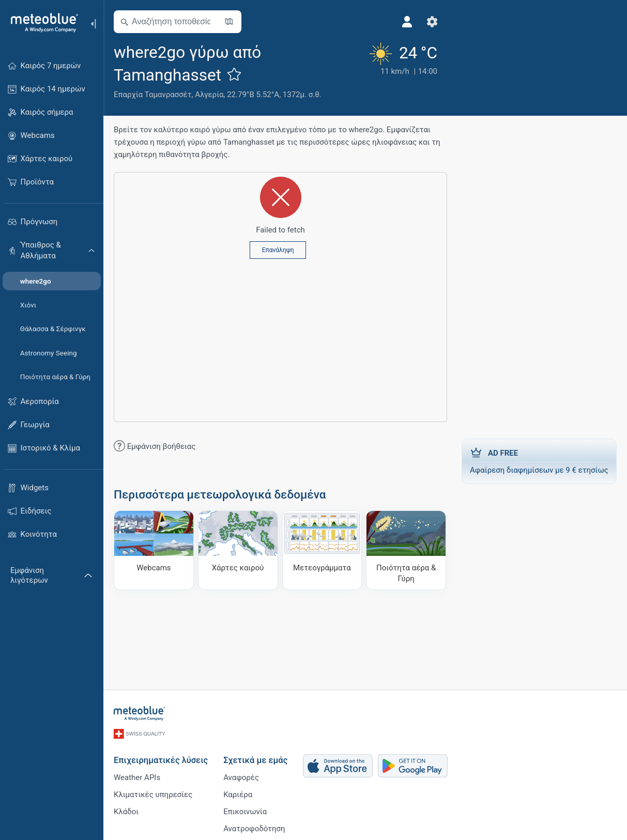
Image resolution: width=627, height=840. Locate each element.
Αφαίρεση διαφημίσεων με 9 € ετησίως (539, 461)
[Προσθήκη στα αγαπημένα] (234, 74)
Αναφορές (241, 777)
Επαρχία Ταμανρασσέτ (153, 95)
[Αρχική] (41, 23)
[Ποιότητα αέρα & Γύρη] (406, 550)
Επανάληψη (278, 250)
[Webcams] (154, 550)
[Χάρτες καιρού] (238, 550)
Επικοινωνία (245, 812)
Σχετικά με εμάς (255, 760)
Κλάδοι (126, 812)
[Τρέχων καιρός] (402, 71)
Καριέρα (238, 795)
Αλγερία (209, 95)
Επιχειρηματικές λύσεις (161, 760)
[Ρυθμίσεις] (432, 22)
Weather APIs (137, 777)
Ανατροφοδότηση (254, 829)
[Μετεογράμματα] (322, 550)
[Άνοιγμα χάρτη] (229, 22)
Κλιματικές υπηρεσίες (153, 795)
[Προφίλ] (407, 22)
